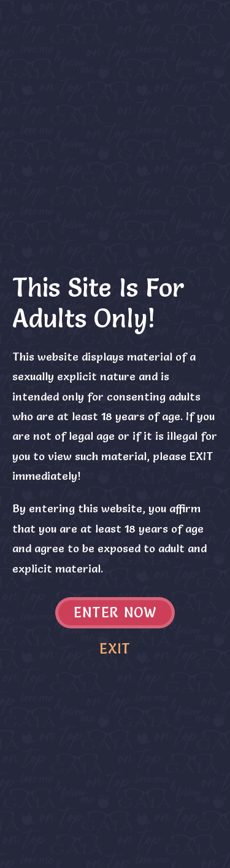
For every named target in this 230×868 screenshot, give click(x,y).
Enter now (115, 613)
